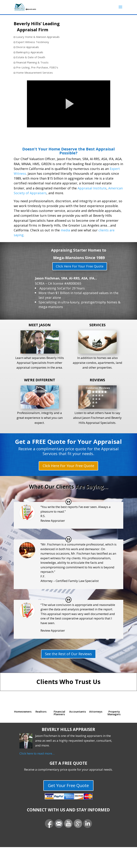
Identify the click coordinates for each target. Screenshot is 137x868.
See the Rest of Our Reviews (68, 654)
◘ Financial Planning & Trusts (31, 62)
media (65, 230)
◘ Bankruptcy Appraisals (28, 52)
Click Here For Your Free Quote (80, 266)
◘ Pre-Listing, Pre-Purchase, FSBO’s (36, 67)
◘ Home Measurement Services (33, 73)
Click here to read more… (37, 753)
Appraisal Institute (92, 188)
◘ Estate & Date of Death (29, 57)
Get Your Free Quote (68, 785)
